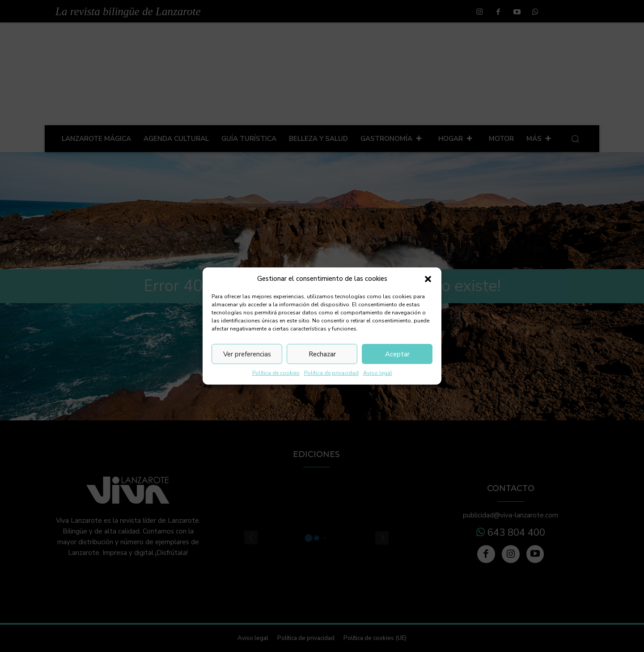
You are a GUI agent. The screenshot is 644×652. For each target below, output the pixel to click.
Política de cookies (276, 373)
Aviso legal (378, 373)
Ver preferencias (247, 354)
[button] (428, 279)
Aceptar (397, 354)
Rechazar (322, 354)
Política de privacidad (331, 373)
